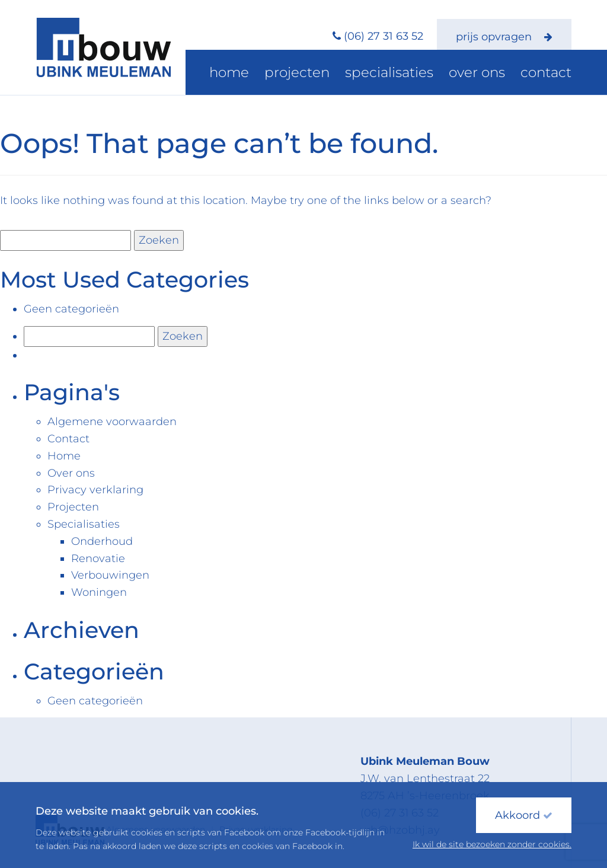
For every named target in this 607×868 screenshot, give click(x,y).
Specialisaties (420, 74)
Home (287, 74)
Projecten (343, 74)
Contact (551, 74)
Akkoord (524, 815)
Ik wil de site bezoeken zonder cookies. (492, 844)
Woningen (99, 592)
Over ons (493, 74)
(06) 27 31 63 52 (384, 36)
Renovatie (98, 559)
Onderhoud (102, 541)
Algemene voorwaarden (112, 422)
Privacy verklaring (95, 490)
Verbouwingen (110, 575)
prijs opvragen (504, 37)
